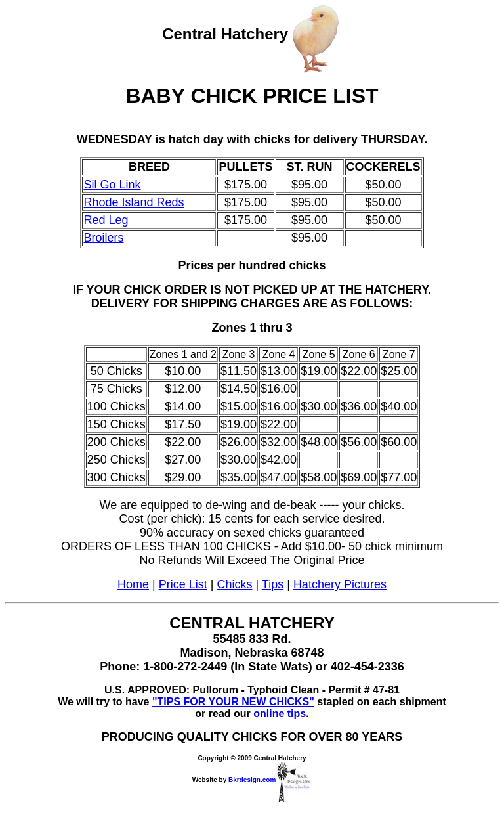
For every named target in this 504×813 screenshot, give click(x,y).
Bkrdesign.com (270, 780)
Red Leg (106, 220)
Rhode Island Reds (134, 202)
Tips (273, 584)
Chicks (234, 584)
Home (133, 584)
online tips (280, 714)
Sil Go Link (112, 185)
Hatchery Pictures (340, 584)
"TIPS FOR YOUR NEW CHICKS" (233, 702)
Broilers (103, 238)
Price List (183, 584)
